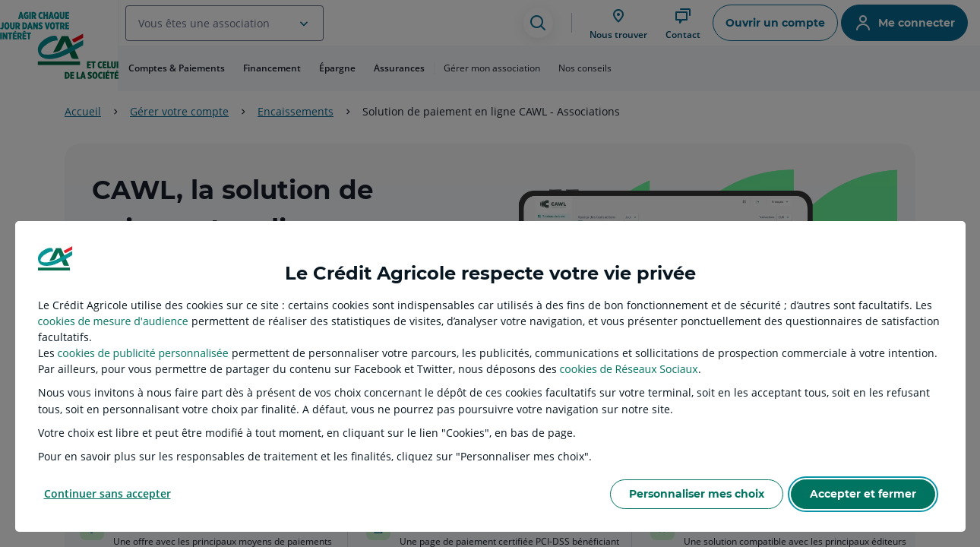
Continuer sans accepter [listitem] (107, 493)
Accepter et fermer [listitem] (863, 494)
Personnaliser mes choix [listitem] (697, 494)
